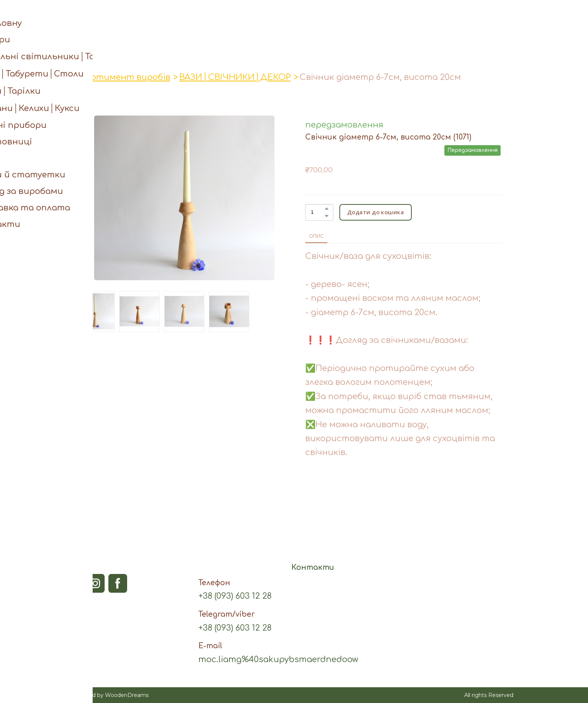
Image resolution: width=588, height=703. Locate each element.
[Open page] (294, 18)
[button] (493, 18)
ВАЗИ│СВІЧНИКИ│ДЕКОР (235, 77)
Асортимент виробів (122, 77)
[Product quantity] (317, 212)
